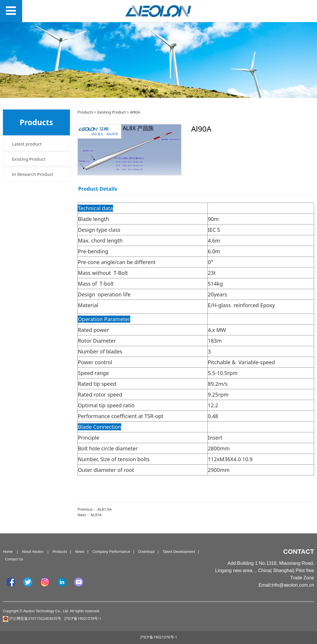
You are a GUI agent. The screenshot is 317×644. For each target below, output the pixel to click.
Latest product (27, 144)
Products (85, 112)
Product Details (97, 189)
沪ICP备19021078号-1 (158, 637)
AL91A (96, 515)
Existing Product (29, 159)
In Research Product (33, 174)
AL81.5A (104, 509)
